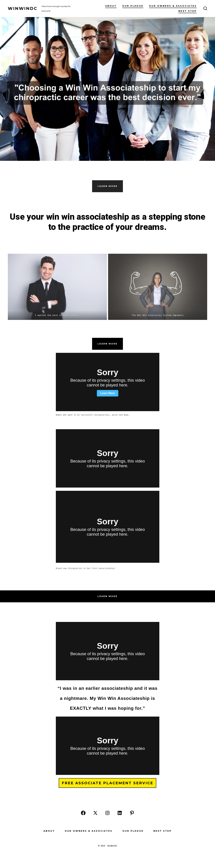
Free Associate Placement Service (107, 783)
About (111, 6)
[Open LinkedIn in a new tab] (120, 813)
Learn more (107, 344)
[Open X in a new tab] (95, 813)
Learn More (107, 186)
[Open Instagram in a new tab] (107, 813)
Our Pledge (133, 6)
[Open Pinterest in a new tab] (132, 813)
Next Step (188, 11)
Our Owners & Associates (173, 6)
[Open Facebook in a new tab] (83, 813)
